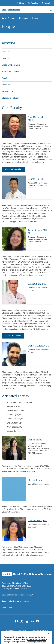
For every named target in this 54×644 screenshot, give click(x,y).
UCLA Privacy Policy (39, 631)
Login (39, 635)
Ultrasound (24, 18)
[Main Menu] (51, 10)
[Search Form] (46, 3)
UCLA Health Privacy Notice (23, 635)
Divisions (12, 18)
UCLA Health (7, 607)
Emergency (11, 631)
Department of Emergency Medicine (15, 601)
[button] (33, 3)
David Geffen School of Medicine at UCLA (18, 595)
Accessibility (23, 631)
